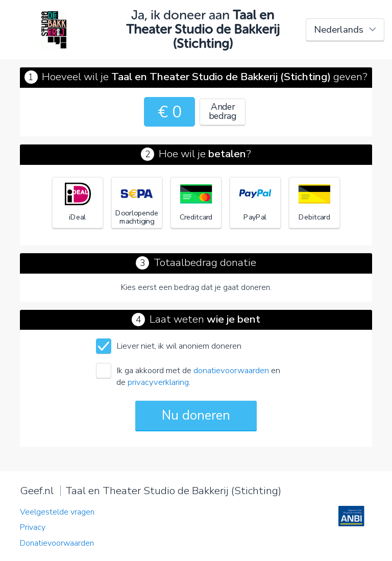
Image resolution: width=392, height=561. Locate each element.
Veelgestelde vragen (57, 512)
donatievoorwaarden (231, 370)
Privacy (33, 527)
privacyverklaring (158, 382)
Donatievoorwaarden (57, 543)
